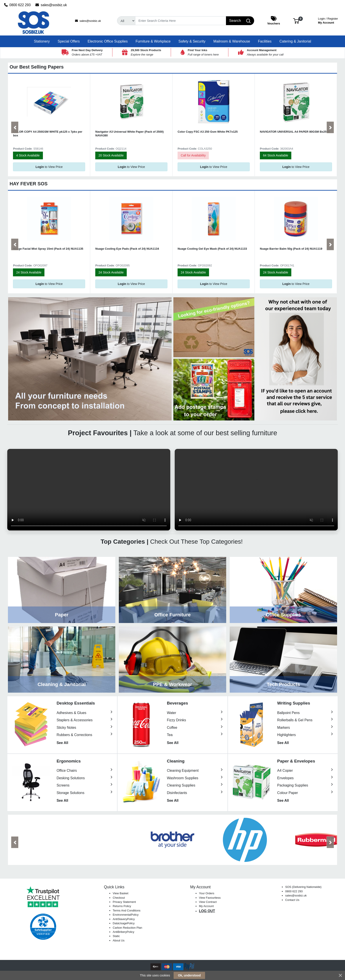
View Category (62, 590)
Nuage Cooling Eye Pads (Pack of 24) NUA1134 (127, 249)
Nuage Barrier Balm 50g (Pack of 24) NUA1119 (291, 249)
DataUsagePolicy (124, 923)
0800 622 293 (17, 5)
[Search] (181, 21)
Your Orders (206, 893)
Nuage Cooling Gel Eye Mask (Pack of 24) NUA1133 (212, 249)
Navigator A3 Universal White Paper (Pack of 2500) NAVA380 (129, 134)
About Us (118, 940)
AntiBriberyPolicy (123, 932)
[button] (296, 21)
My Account (328, 20)
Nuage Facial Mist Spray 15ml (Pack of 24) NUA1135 (48, 249)
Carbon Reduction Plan (127, 928)
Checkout (119, 898)
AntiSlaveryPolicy (124, 919)
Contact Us (292, 900)
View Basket (120, 893)
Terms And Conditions (127, 910)
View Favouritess (210, 898)
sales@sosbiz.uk (51, 5)
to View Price (49, 167)
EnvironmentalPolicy (126, 915)
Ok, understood (189, 975)
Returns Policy (122, 906)
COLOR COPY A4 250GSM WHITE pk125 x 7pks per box (48, 134)
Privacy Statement (124, 902)
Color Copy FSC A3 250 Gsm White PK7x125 (208, 132)
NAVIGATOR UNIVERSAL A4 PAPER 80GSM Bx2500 (295, 132)
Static (116, 936)
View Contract (208, 902)
